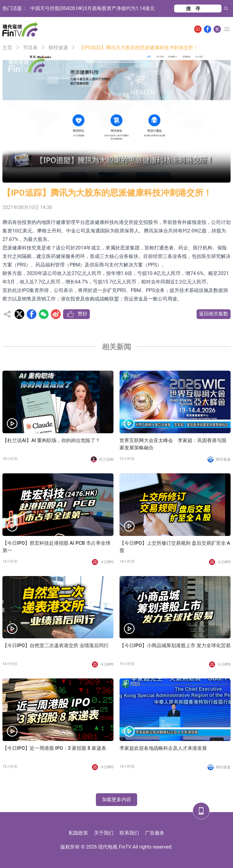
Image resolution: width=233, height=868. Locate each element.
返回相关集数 (214, 314)
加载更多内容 (116, 799)
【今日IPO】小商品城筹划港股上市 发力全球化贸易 (175, 645)
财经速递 (58, 48)
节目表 (30, 48)
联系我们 (129, 833)
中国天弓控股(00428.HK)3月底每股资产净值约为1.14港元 (93, 8)
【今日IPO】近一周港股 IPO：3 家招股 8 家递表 (54, 748)
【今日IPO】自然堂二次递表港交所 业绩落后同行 (56, 645)
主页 (7, 48)
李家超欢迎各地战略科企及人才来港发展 (163, 748)
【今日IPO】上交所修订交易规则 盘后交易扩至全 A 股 (175, 547)
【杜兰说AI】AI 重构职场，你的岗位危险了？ (51, 440)
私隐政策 (78, 833)
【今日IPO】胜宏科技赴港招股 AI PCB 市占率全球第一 (56, 547)
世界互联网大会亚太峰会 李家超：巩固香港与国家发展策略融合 (173, 444)
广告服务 (155, 833)
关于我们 (104, 833)
